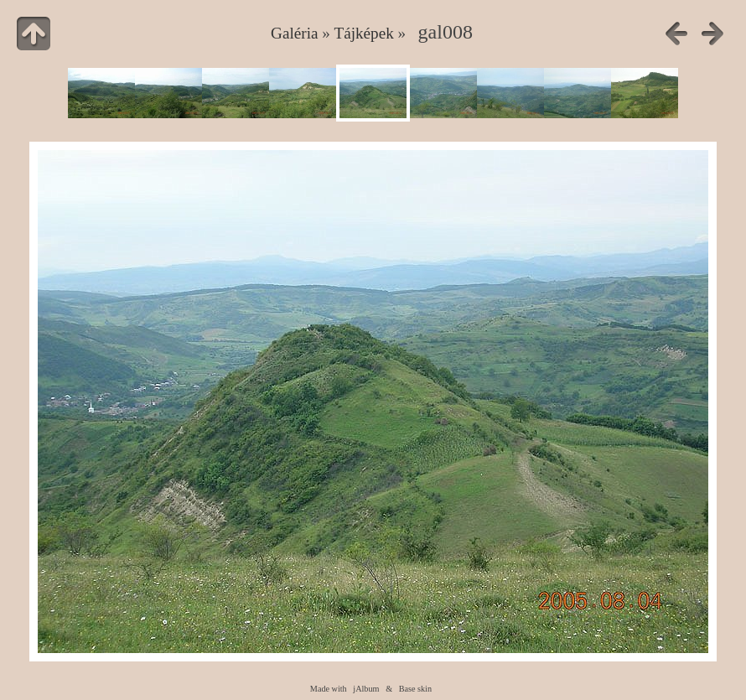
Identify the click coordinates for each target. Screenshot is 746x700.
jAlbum (366, 689)
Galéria (294, 33)
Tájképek (363, 33)
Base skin (415, 689)
